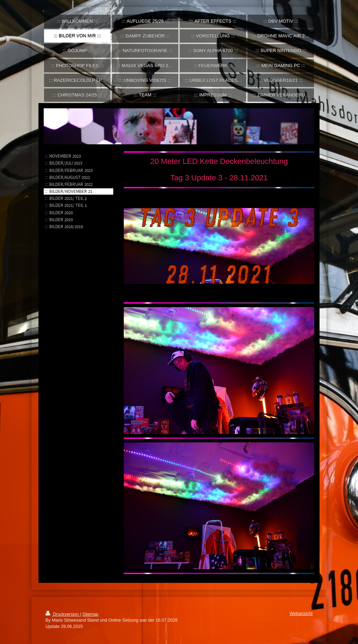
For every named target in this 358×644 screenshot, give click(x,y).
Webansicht (301, 614)
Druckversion (63, 614)
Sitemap (90, 614)
